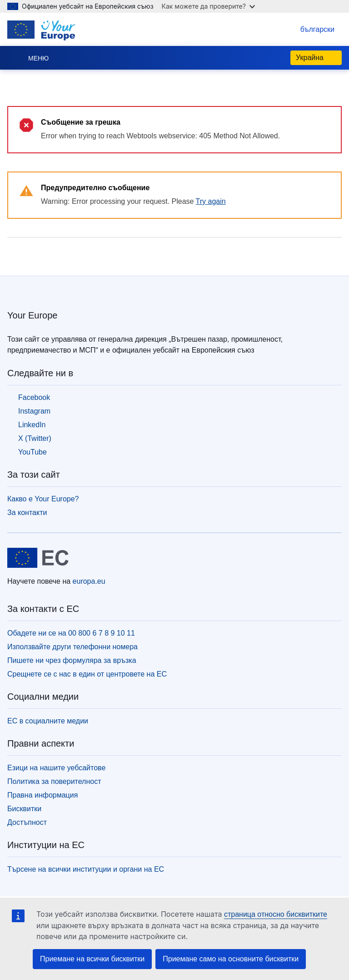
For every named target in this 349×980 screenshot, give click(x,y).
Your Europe (32, 315)
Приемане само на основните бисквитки (231, 959)
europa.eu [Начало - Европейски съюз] (89, 581)
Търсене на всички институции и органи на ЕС (86, 869)
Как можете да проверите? (208, 6)
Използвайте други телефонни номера (72, 647)
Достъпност (27, 822)
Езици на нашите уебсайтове (56, 768)
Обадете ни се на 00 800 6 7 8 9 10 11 (71, 633)
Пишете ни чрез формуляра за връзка (72, 660)
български (308, 29)
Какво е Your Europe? (43, 499)
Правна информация (42, 795)
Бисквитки (24, 809)
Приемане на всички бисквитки (92, 959)
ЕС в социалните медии (48, 721)
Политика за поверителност (54, 781)
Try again (211, 201)
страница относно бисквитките (276, 914)
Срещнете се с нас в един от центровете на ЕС (87, 674)
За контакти (27, 513)
